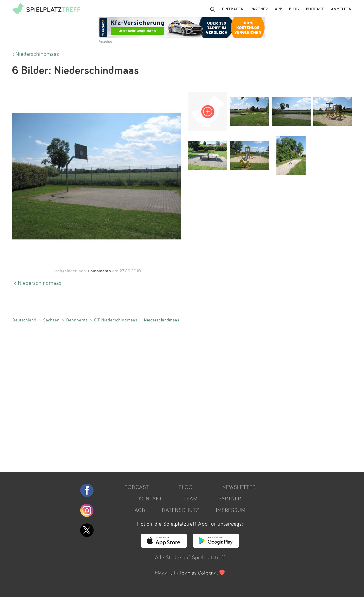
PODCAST (315, 9)
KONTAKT (150, 498)
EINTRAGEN (233, 9)
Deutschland (24, 320)
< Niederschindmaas (36, 54)
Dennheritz (77, 320)
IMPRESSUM (231, 510)
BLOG (294, 9)
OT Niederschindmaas (116, 320)
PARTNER (259, 9)
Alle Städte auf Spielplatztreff (190, 557)
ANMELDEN (341, 9)
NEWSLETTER (239, 487)
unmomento (100, 271)
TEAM (190, 498)
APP (279, 9)
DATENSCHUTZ (180, 510)
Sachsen (51, 320)
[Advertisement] (148, 396)
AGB (140, 510)
